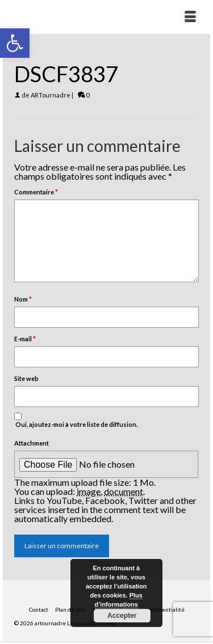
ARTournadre (51, 95)
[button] (15, 43)
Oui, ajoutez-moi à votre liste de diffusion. (76, 420)
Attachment (32, 443)
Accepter (122, 616)
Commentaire (36, 192)
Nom (23, 299)
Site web (26, 378)
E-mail (25, 339)
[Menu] (190, 17)
